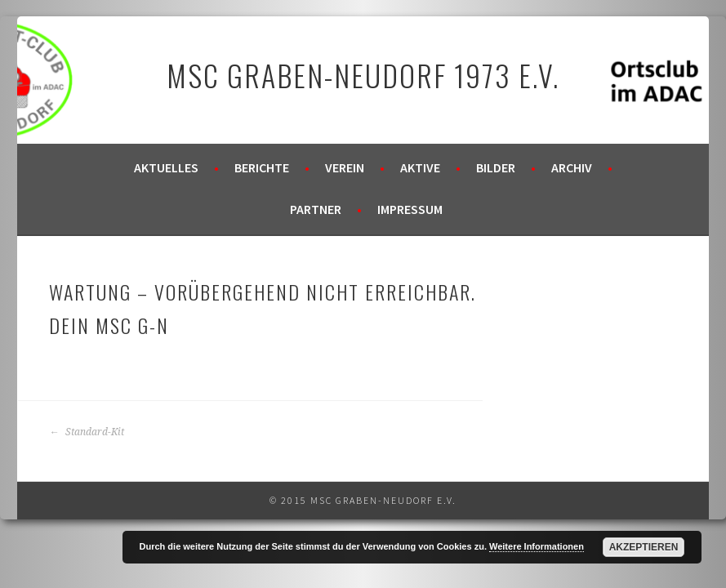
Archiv (572, 167)
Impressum (410, 209)
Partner (316, 209)
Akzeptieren (644, 547)
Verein (345, 167)
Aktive (420, 167)
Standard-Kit (87, 432)
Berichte (262, 167)
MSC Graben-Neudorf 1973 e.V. (363, 75)
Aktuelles (166, 167)
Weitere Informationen (537, 546)
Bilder (496, 167)
